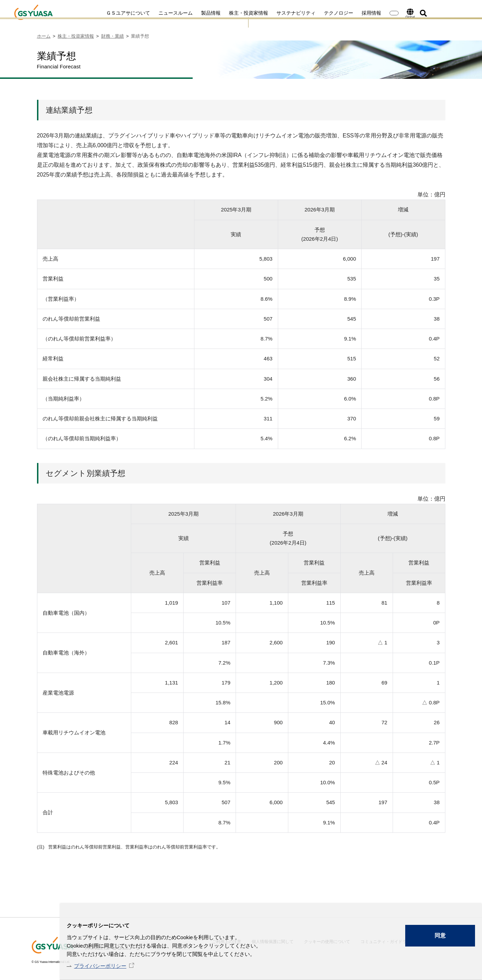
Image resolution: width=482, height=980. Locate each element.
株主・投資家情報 (221, 13)
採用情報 (344, 13)
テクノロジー (311, 13)
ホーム (44, 36)
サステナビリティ (269, 13)
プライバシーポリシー (100, 966)
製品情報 (184, 13)
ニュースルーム (148, 13)
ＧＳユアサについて (101, 13)
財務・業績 (113, 36)
